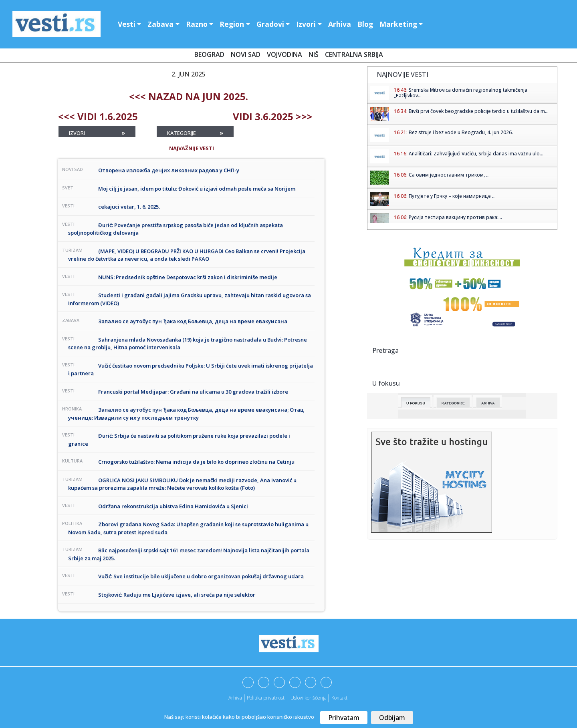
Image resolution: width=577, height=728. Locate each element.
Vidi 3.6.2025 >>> (273, 116)
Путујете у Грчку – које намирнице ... (452, 196)
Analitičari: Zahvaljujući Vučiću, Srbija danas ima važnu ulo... (476, 154)
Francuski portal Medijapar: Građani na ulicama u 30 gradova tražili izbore (193, 392)
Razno (197, 24)
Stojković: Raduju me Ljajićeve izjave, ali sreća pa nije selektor (177, 595)
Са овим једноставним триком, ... (449, 175)
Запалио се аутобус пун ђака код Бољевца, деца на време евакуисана (193, 321)
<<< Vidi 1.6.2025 (98, 116)
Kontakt (339, 698)
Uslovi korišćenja (309, 698)
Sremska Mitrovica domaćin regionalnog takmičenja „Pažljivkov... (461, 93)
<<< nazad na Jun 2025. (189, 96)
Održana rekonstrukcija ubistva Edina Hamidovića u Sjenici (173, 506)
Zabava (160, 24)
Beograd (209, 54)
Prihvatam (344, 718)
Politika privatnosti (266, 698)
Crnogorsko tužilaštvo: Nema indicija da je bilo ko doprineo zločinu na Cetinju (196, 462)
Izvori (306, 24)
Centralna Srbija (354, 54)
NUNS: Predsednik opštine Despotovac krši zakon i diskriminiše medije (188, 277)
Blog (365, 24)
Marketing (398, 24)
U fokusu (416, 403)
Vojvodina (284, 54)
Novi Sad (246, 54)
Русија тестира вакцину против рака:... (455, 217)
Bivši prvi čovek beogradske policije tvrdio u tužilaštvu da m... (479, 111)
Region (232, 24)
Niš (314, 54)
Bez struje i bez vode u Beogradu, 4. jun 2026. (461, 132)
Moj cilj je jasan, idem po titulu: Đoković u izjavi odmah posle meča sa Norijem (197, 189)
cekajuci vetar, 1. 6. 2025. (129, 207)
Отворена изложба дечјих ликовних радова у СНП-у (169, 170)
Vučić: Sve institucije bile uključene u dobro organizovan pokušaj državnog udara (201, 576)
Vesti (127, 24)
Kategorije (195, 133)
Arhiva (340, 24)
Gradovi (270, 24)
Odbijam (392, 718)
